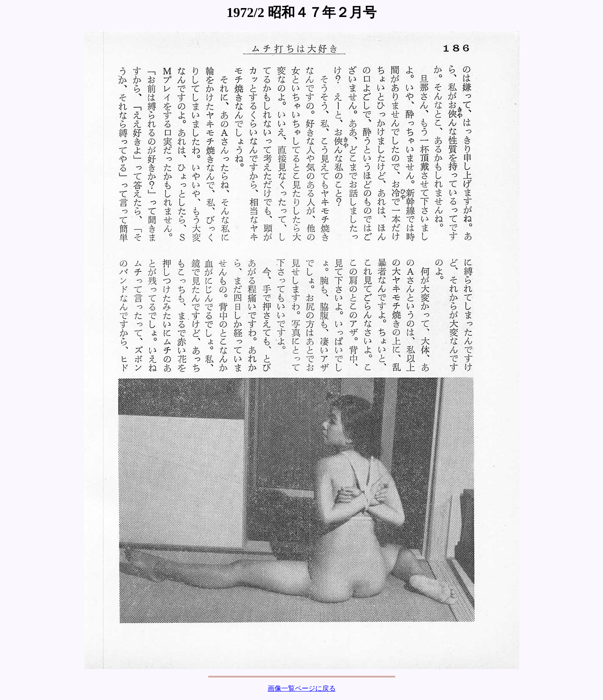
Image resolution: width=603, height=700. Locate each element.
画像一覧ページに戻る (302, 688)
